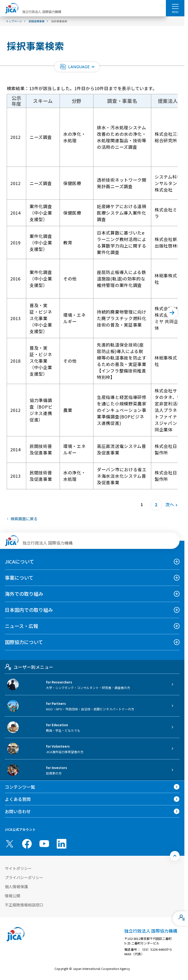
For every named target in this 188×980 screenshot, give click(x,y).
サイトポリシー (18, 868)
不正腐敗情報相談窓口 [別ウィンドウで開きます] (24, 905)
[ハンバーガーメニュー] (175, 6)
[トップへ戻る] (175, 856)
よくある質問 (18, 799)
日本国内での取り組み (29, 610)
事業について (19, 578)
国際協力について (24, 642)
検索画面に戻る (24, 519)
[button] (77, 67)
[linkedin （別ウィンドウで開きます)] (62, 844)
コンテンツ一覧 (20, 787)
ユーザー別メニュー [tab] (29, 667)
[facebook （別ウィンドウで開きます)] (27, 844)
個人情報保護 (16, 887)
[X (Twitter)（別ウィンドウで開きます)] (10, 844)
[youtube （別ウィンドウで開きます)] (44, 844)
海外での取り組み (24, 594)
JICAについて (19, 561)
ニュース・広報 (22, 626)
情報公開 (13, 896)
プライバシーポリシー (24, 877)
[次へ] (172, 313)
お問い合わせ (18, 811)
